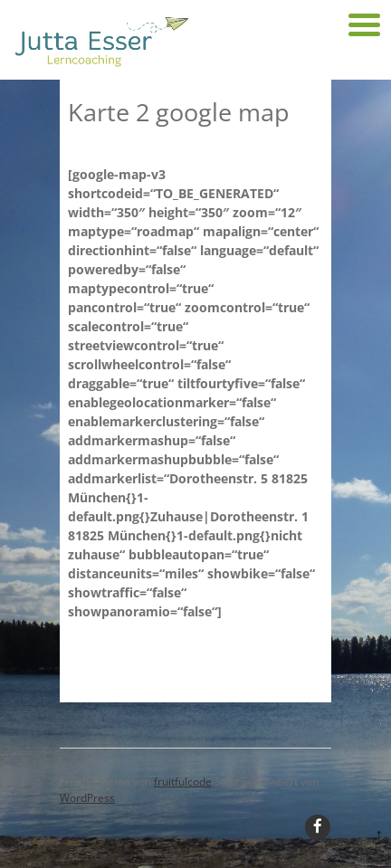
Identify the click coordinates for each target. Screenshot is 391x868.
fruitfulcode (183, 782)
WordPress (87, 798)
